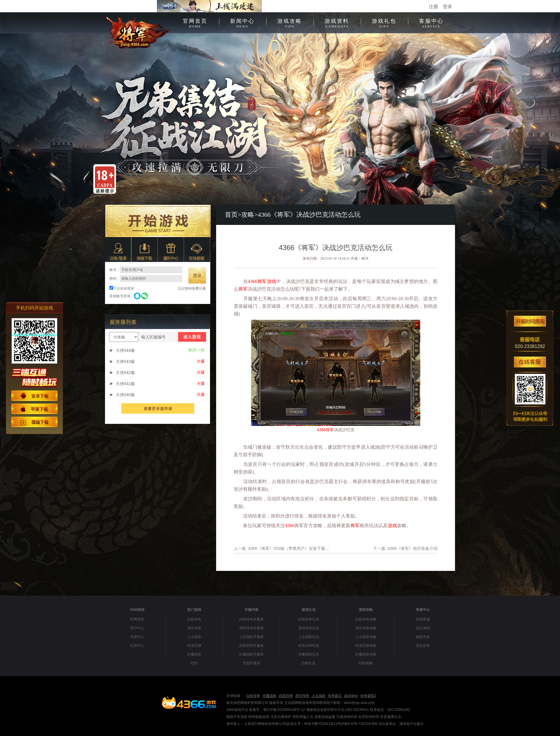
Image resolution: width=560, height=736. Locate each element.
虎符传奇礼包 (309, 628)
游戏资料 (337, 22)
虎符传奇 (194, 628)
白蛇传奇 (194, 619)
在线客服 (423, 619)
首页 (231, 215)
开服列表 (251, 610)
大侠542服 (125, 373)
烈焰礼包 (309, 663)
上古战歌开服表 (251, 637)
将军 (262, 281)
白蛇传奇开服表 (251, 619)
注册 (433, 7)
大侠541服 (125, 384)
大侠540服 (125, 395)
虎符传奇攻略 (366, 628)
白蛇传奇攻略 (366, 619)
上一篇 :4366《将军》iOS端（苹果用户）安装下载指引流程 (282, 548)
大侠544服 (125, 350)
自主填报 (423, 628)
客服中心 (431, 22)
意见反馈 (423, 646)
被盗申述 (423, 637)
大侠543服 (125, 361)
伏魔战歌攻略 (366, 654)
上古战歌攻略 (366, 637)
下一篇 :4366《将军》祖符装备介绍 (405, 548)
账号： (146, 270)
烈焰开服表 (251, 663)
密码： (146, 279)
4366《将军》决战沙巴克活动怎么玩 (309, 215)
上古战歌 (194, 637)
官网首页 (195, 22)
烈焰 (194, 663)
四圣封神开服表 (251, 646)
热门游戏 (194, 610)
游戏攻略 (290, 22)
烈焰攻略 (366, 663)
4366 (253, 281)
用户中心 (137, 628)
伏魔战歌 (194, 654)
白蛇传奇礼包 (309, 619)
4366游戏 (137, 610)
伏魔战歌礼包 (309, 654)
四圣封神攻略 (366, 646)
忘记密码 (185, 289)
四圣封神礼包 (309, 646)
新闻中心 (242, 22)
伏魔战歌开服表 (251, 654)
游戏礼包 (384, 22)
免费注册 (199, 289)
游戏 (272, 281)
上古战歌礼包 (309, 637)
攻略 (248, 215)
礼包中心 (137, 646)
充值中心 (137, 637)
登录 (447, 7)
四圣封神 (194, 646)
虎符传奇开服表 (251, 628)
